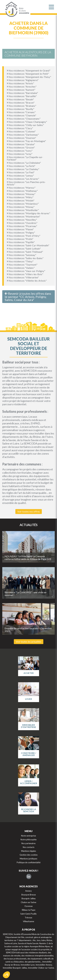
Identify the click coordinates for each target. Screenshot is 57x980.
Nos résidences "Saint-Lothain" (24, 249)
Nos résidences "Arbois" (20, 83)
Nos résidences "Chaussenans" (24, 119)
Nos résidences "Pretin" (20, 239)
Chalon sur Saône (28, 902)
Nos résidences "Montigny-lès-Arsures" (28, 213)
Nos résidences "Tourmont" (22, 265)
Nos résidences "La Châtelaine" (24, 163)
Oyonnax (29, 906)
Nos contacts (29, 847)
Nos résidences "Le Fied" (21, 172)
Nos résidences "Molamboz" (23, 204)
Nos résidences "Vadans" (21, 268)
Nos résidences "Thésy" (20, 261)
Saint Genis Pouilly (28, 914)
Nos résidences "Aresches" (22, 87)
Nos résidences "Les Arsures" (23, 179)
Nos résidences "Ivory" (20, 151)
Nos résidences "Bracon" (21, 103)
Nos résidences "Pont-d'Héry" (24, 236)
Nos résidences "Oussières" (22, 223)
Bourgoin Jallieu (29, 898)
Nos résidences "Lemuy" (20, 176)
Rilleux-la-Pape (29, 910)
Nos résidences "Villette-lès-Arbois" (27, 281)
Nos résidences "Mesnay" (21, 194)
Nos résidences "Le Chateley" (23, 169)
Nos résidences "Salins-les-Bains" (25, 258)
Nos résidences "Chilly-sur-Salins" (25, 125)
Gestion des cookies (29, 855)
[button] (6, 975)
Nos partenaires (28, 843)
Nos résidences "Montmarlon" (23, 216)
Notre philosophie (28, 840)
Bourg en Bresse (29, 895)
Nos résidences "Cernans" (21, 112)
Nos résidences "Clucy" (20, 128)
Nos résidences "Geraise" (21, 144)
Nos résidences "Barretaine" (22, 93)
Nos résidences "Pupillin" (21, 242)
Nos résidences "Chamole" (22, 115)
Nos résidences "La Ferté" (21, 166)
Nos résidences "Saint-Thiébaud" (25, 252)
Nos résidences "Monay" (21, 207)
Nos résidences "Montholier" (23, 210)
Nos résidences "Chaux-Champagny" (27, 122)
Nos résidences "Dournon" (21, 138)
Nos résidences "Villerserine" (23, 277)
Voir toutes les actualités (29, 642)
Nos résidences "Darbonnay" (23, 135)
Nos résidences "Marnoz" (21, 188)
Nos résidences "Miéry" (20, 197)
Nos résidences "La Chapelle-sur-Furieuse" (25, 158)
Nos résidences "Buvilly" (21, 109)
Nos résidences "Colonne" (21, 131)
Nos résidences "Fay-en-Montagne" (26, 141)
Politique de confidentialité (29, 862)
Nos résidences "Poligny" (21, 232)
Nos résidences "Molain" (21, 200)
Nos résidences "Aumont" (21, 90)
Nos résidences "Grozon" (21, 147)
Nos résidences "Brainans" (22, 106)
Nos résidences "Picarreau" (22, 226)
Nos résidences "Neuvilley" (22, 220)
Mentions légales (29, 851)
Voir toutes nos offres (29, 511)
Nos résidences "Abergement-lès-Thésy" (29, 77)
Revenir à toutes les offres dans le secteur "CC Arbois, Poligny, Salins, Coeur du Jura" (28, 297)
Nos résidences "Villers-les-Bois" (25, 274)
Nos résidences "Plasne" (20, 229)
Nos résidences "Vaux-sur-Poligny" (26, 271)
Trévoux (28, 918)
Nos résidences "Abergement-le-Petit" (28, 74)
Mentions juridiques (28, 859)
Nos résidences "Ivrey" (20, 154)
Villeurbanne (28, 921)
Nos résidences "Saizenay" (22, 255)
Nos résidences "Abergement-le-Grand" (29, 70)
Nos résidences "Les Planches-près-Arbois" (26, 183)
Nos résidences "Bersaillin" (22, 96)
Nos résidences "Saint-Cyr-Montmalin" (28, 245)
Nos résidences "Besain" (20, 99)
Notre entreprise (28, 836)
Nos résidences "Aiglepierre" (23, 80)
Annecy (28, 891)
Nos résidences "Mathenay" (22, 191)
